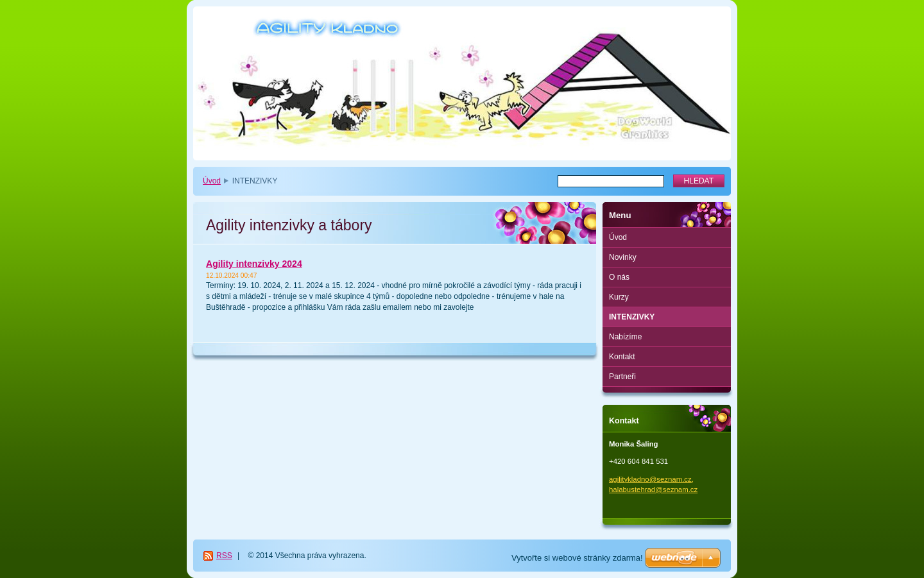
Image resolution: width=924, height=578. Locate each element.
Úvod (212, 181)
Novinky (623, 257)
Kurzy (619, 297)
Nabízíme (625, 337)
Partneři (622, 377)
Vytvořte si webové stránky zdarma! (577, 558)
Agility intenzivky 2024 (254, 264)
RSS (224, 556)
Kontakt (622, 357)
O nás (619, 277)
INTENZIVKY (632, 317)
